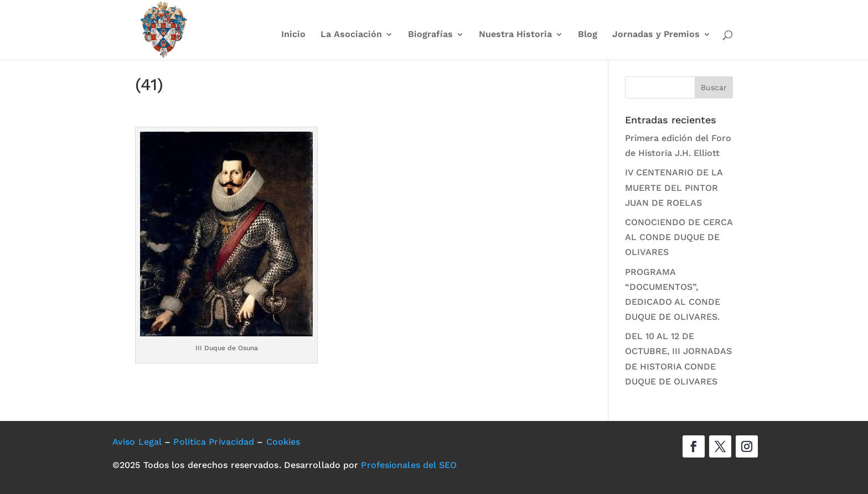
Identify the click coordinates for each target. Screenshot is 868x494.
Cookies (283, 442)
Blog (588, 35)
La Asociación (351, 35)
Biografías (430, 35)
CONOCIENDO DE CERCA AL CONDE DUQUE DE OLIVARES (679, 237)
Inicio (293, 35)
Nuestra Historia (515, 35)
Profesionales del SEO (409, 465)
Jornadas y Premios (656, 35)
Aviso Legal (137, 442)
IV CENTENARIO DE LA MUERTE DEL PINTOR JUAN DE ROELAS (674, 187)
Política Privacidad (214, 442)
